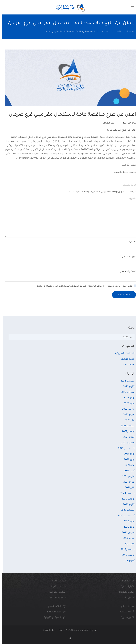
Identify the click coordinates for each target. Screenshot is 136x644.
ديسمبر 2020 (125, 493)
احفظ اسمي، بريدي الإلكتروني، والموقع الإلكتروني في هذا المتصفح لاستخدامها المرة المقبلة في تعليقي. (83, 286)
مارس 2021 (126, 477)
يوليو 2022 (127, 398)
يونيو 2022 (127, 404)
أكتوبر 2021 (127, 437)
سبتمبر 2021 (126, 443)
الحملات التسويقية (122, 354)
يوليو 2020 (127, 522)
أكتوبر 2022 (127, 387)
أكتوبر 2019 (127, 561)
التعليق (130, 199)
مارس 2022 (126, 409)
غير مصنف (103, 32)
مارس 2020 (126, 533)
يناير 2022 (127, 420)
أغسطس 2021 (124, 449)
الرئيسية (128, 32)
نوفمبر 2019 (126, 555)
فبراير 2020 (127, 538)
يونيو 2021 (127, 460)
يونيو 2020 (127, 527)
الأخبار (116, 32)
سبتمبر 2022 (126, 392)
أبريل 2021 (127, 471)
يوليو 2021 (127, 454)
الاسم (130, 242)
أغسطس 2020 (124, 516)
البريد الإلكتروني (126, 257)
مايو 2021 (127, 465)
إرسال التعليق (122, 295)
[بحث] (69, 337)
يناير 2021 (128, 488)
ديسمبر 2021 (125, 426)
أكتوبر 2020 (127, 505)
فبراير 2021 (127, 482)
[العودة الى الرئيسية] (68, 7)
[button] (130, 7)
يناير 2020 (127, 544)
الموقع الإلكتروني (126, 271)
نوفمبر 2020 (126, 499)
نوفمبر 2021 (126, 432)
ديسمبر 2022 (125, 381)
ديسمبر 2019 (125, 550)
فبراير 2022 (127, 415)
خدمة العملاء (125, 359)
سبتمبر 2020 (125, 510)
